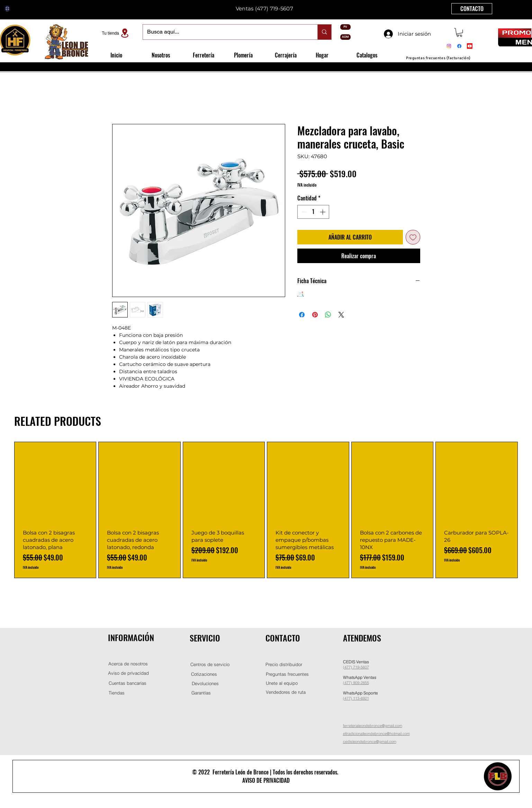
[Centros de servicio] (210, 665)
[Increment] (323, 212)
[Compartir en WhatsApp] (328, 315)
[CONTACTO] (472, 9)
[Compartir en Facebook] (302, 315)
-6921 (364, 698)
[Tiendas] (117, 693)
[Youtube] (470, 46)
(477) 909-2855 (356, 683)
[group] (266, 510)
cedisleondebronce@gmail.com (370, 742)
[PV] (345, 27)
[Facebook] (459, 46)
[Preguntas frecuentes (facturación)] (439, 58)
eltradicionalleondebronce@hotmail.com (376, 734)
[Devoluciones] (205, 684)
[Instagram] (449, 46)
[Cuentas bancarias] (128, 683)
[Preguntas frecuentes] (287, 674)
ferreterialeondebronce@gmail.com (373, 726)
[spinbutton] (313, 212)
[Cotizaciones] (204, 674)
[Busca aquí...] (225, 32)
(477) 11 (350, 698)
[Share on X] (341, 315)
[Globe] (7, 9)
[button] (459, 32)
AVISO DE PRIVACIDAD (266, 780)
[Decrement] (303, 212)
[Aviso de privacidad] (128, 673)
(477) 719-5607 (274, 8)
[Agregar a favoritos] (413, 237)
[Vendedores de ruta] (286, 692)
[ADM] (345, 37)
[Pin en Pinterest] (315, 315)
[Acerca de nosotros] (128, 664)
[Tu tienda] (116, 33)
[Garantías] (201, 693)
